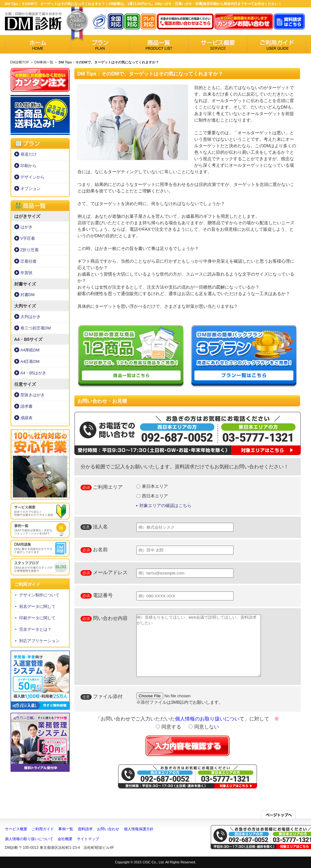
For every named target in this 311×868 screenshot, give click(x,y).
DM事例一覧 (44, 62)
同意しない (204, 727)
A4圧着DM (30, 361)
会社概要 (65, 839)
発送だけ (28, 154)
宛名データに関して (37, 606)
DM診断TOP (20, 62)
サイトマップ (88, 839)
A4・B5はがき (33, 373)
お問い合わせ (108, 829)
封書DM (28, 295)
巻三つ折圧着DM (36, 328)
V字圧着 (28, 238)
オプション (31, 189)
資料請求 (85, 829)
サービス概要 (16, 829)
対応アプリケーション (39, 641)
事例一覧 (66, 829)
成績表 (26, 418)
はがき (26, 227)
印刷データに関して (37, 618)
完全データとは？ (35, 629)
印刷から (28, 166)
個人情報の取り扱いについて (29, 839)
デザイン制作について (39, 595)
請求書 (26, 406)
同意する (168, 727)
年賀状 (26, 273)
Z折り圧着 (30, 250)
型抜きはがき (33, 395)
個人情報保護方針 (139, 829)
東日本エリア (152, 486)
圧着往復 (28, 261)
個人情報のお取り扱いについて (210, 719)
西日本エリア (152, 496)
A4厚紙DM (30, 350)
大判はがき (31, 317)
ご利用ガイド (43, 829)
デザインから (33, 177)
